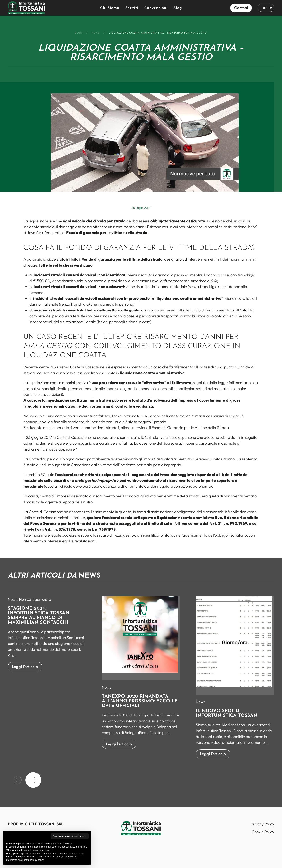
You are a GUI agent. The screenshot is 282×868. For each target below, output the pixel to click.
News (13, 603)
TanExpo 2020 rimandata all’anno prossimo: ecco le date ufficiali (140, 705)
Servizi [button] (132, 8)
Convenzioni (156, 8)
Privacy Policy (262, 824)
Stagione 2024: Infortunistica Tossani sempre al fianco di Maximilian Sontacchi (39, 619)
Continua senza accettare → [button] (70, 836)
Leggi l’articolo (25, 670)
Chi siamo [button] (110, 8)
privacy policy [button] (37, 860)
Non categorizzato (35, 603)
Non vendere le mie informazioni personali (29, 850)
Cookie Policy (263, 832)
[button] (241, 8)
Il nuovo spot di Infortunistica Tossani (227, 717)
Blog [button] (178, 8)
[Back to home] (26, 8)
